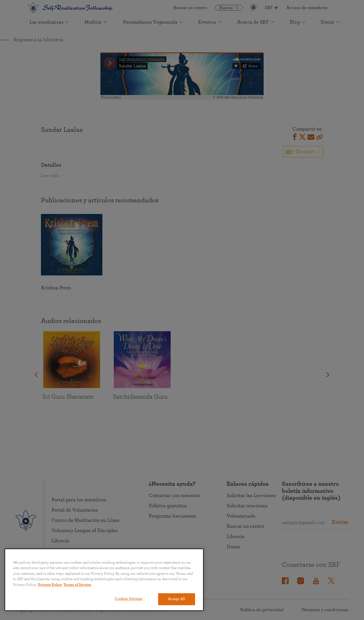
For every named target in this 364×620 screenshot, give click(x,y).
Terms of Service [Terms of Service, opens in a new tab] (77, 585)
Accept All (177, 599)
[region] (104, 580)
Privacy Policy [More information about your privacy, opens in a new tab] (50, 585)
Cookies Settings (129, 599)
